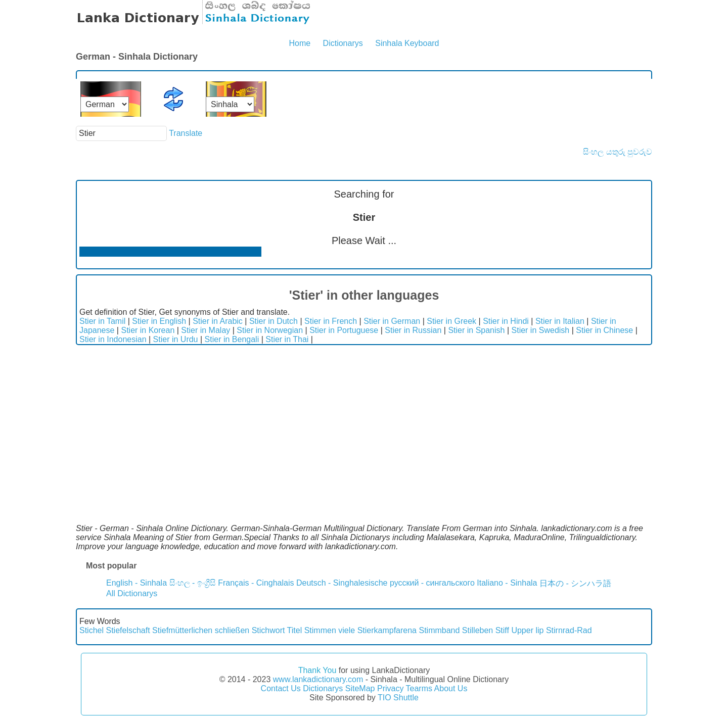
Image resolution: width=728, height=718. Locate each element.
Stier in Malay (206, 330)
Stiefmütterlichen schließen (201, 630)
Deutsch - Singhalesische (342, 583)
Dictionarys (343, 43)
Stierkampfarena (387, 630)
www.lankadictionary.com (318, 679)
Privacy (390, 688)
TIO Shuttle (398, 698)
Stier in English (159, 321)
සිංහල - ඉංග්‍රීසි (193, 583)
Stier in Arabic (218, 321)
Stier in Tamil (102, 321)
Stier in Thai (287, 339)
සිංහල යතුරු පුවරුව (618, 152)
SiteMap (360, 688)
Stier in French (331, 321)
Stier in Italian (560, 321)
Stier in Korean (148, 330)
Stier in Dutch (274, 321)
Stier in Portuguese (344, 330)
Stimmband (439, 630)
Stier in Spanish (476, 330)
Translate (186, 133)
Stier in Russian (413, 330)
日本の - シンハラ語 (575, 583)
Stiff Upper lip (520, 630)
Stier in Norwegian (270, 330)
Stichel (92, 630)
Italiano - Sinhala (507, 583)
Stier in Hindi (506, 321)
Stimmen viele (330, 630)
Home (300, 43)
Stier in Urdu (176, 339)
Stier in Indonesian (113, 339)
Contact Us (281, 688)
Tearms (419, 688)
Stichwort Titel (277, 630)
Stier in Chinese (604, 330)
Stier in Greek (451, 321)
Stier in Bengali (232, 339)
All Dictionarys (132, 593)
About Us (451, 688)
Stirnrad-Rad (569, 630)
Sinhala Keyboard (407, 43)
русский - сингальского (432, 583)
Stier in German (392, 321)
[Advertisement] (364, 421)
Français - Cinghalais (256, 583)
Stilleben (477, 630)
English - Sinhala (136, 583)
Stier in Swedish (541, 330)
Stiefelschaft (128, 630)
